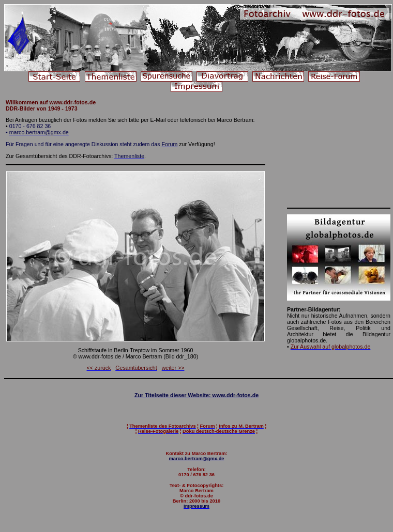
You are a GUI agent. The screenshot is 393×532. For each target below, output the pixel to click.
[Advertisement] (339, 151)
